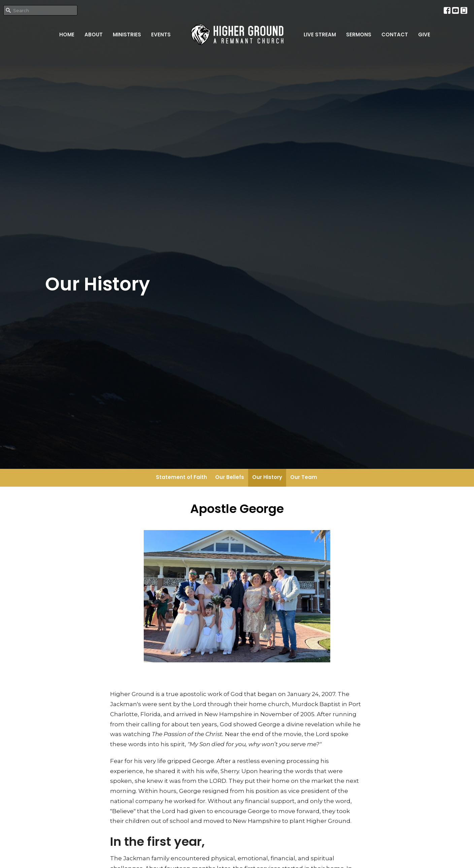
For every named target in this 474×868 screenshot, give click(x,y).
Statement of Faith (181, 477)
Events (161, 34)
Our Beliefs (230, 477)
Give (424, 34)
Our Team (304, 477)
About (94, 34)
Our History (267, 477)
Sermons (359, 34)
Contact (395, 34)
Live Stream (320, 34)
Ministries (127, 34)
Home (67, 34)
